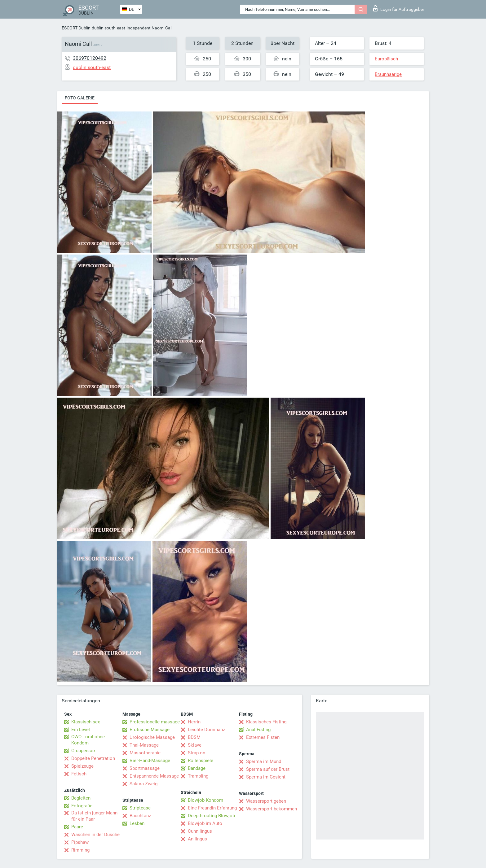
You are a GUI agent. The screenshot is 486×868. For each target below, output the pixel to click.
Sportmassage (145, 768)
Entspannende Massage (154, 776)
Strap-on (197, 753)
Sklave (195, 745)
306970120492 (90, 58)
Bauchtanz (140, 816)
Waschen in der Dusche (95, 835)
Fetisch (79, 774)
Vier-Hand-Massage (150, 761)
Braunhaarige (388, 74)
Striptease (140, 808)
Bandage (197, 768)
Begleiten (81, 798)
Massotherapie (145, 753)
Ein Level (81, 730)
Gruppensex (83, 751)
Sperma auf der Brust (268, 769)
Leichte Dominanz (206, 730)
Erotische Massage (150, 730)
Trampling (198, 776)
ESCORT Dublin (76, 28)
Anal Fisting (258, 730)
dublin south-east (108, 28)
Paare (77, 827)
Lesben (137, 823)
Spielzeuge (82, 766)
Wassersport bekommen (272, 809)
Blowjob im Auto (205, 823)
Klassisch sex (86, 722)
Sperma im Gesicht (266, 777)
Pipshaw (80, 842)
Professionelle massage (155, 722)
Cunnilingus (200, 831)
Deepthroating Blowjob (211, 816)
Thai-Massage (144, 745)
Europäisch (386, 59)
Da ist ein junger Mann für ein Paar (94, 816)
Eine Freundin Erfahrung (212, 808)
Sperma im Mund (264, 761)
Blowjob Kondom (205, 800)
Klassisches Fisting (266, 722)
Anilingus (197, 839)
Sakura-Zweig (144, 784)
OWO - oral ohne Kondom (88, 740)
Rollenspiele (201, 761)
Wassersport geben (266, 801)
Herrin (194, 722)
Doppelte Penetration (93, 758)
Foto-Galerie (80, 98)
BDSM (194, 737)
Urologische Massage (152, 737)
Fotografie (82, 806)
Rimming (80, 850)
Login (399, 8)
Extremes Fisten (263, 737)
